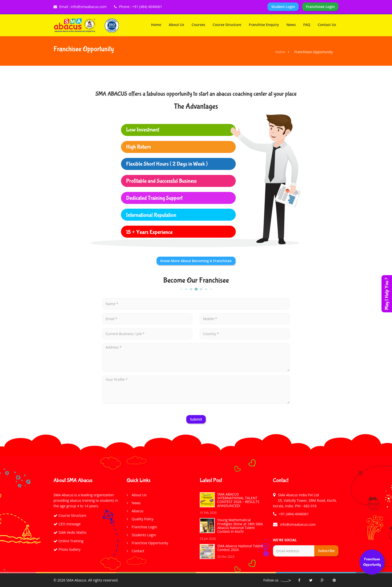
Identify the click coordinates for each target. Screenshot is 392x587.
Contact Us (327, 25)
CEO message (70, 524)
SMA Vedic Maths (72, 532)
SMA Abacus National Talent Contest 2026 (240, 548)
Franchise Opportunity (150, 543)
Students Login (144, 535)
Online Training (71, 541)
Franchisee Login (320, 7)
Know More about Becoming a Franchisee (196, 261)
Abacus (138, 511)
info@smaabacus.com (298, 524)
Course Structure (227, 25)
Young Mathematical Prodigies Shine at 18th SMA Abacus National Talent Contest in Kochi (240, 526)
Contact (138, 551)
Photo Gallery (69, 549)
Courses (198, 25)
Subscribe (326, 551)
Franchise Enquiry (264, 25)
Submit (196, 419)
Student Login (283, 7)
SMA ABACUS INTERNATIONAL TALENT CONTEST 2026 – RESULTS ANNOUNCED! (238, 500)
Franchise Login (144, 527)
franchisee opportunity (372, 562)
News (291, 25)
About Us (176, 25)
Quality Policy (143, 519)
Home (156, 25)
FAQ (307, 25)
